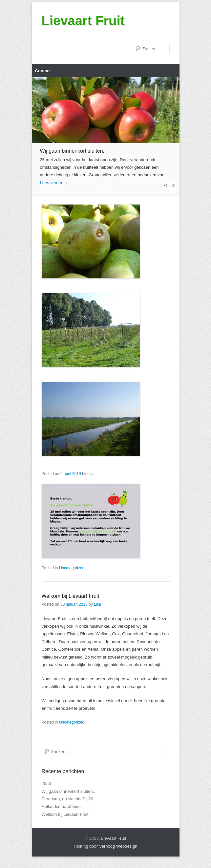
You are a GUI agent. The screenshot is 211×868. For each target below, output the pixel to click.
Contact (43, 71)
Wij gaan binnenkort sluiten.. (68, 791)
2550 (46, 783)
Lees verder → (54, 183)
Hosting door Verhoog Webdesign (105, 846)
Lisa (91, 474)
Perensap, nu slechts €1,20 (68, 799)
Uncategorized (72, 568)
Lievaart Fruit (83, 21)
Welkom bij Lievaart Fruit (71, 596)
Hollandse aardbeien (61, 806)
